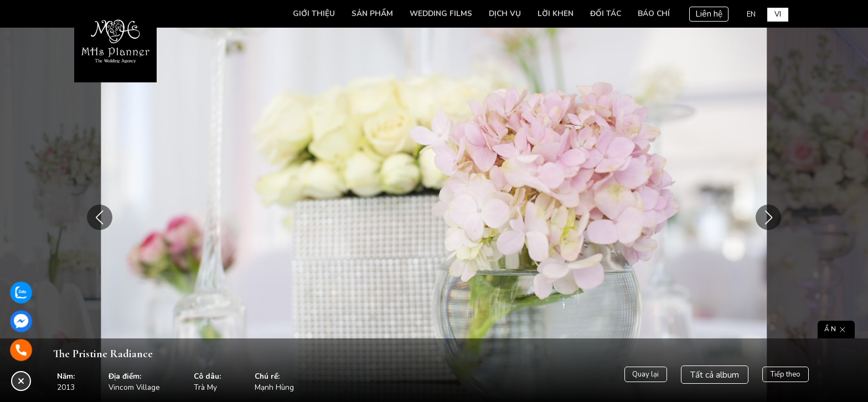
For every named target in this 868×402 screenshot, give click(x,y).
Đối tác (603, 14)
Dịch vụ (502, 14)
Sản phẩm (370, 14)
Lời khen (553, 14)
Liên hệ (706, 14)
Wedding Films (438, 14)
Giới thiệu (311, 14)
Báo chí (651, 14)
